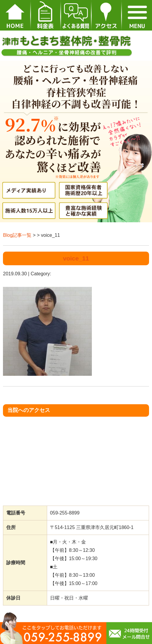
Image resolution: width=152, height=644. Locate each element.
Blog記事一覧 (17, 235)
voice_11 (76, 258)
